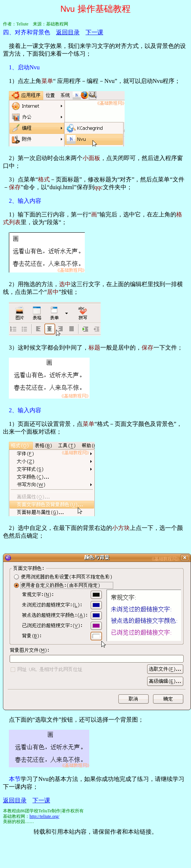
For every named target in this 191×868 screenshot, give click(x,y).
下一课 (94, 32)
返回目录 (68, 32)
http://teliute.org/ (44, 816)
